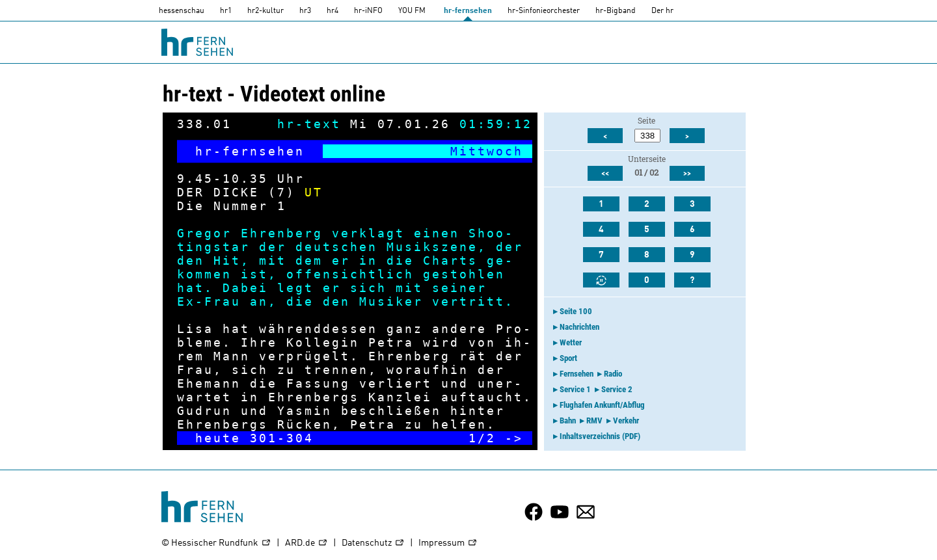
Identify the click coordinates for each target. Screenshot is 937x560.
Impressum (448, 543)
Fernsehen (577, 374)
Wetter (571, 342)
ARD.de (306, 543)
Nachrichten (579, 327)
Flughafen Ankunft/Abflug (602, 405)
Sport (568, 358)
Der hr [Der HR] (662, 11)
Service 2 (617, 389)
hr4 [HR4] (333, 11)
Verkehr (626, 420)
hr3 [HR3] (305, 11)
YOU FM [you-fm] (412, 11)
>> (687, 174)
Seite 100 (576, 311)
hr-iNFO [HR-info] (368, 11)
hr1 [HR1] (226, 11)
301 (264, 438)
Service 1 (575, 389)
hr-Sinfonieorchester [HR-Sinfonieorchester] (544, 11)
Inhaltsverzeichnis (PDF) (600, 436)
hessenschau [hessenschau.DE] (182, 11)
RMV (594, 420)
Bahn (568, 420)
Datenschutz (373, 543)
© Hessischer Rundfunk (216, 543)
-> (514, 438)
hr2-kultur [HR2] (265, 11)
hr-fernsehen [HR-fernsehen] (468, 11)
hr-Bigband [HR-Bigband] (616, 11)
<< (605, 174)
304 (300, 438)
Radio (613, 374)
